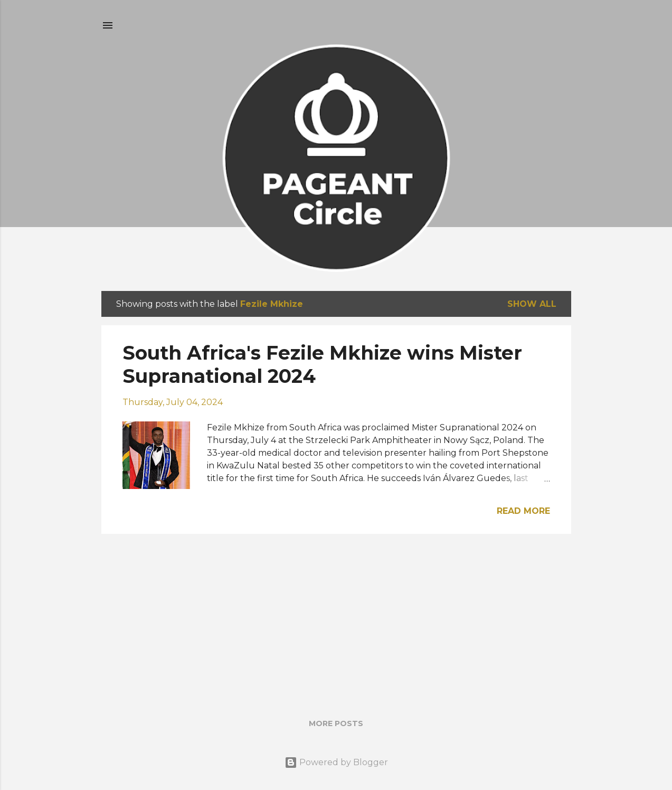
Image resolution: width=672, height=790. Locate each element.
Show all (532, 304)
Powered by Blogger (336, 762)
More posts (336, 723)
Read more (523, 511)
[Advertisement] (336, 616)
